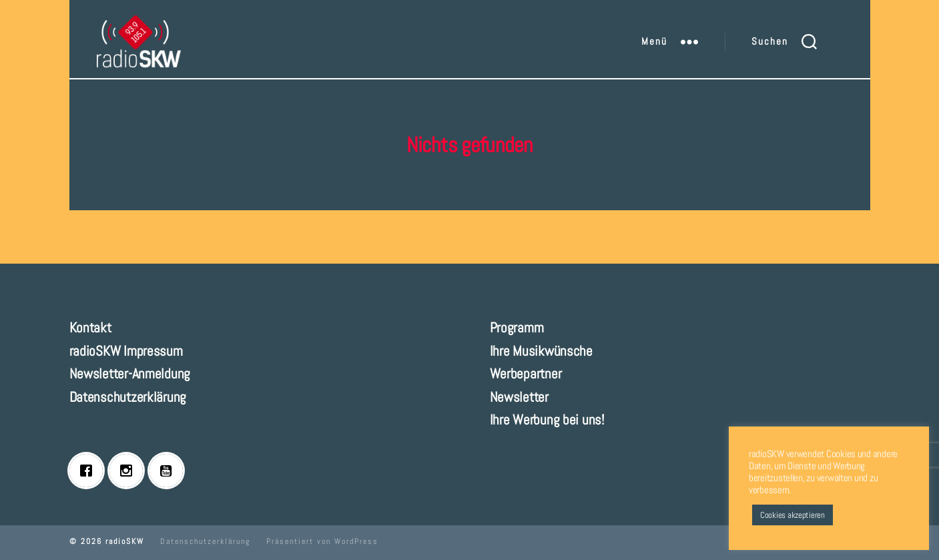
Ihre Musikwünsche (541, 351)
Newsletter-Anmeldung (130, 373)
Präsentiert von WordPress (322, 541)
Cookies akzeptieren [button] (793, 515)
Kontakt (90, 327)
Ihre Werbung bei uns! (547, 419)
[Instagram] (129, 471)
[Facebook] (89, 471)
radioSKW (125, 541)
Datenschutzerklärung (128, 397)
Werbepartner (526, 373)
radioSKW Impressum (126, 351)
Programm (517, 327)
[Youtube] (170, 471)
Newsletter (519, 397)
